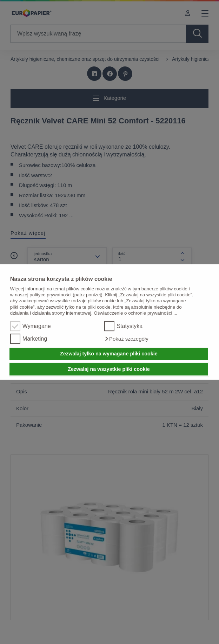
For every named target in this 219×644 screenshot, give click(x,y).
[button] (126, 339)
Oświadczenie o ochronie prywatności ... (135, 313)
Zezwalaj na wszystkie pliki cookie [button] (109, 369)
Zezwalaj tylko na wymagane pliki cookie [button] (109, 354)
